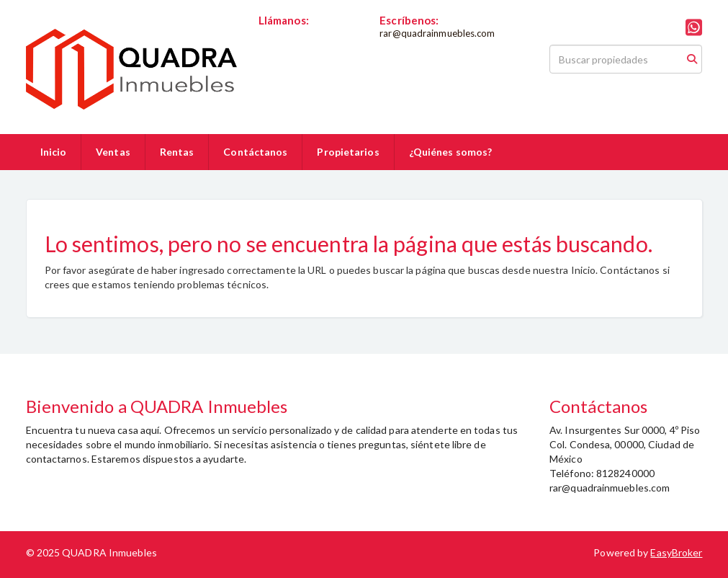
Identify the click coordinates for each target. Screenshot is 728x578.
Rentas (177, 152)
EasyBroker (676, 552)
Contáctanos (255, 152)
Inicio (54, 152)
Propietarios (348, 152)
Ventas (113, 152)
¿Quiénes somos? (451, 152)
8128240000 (288, 33)
